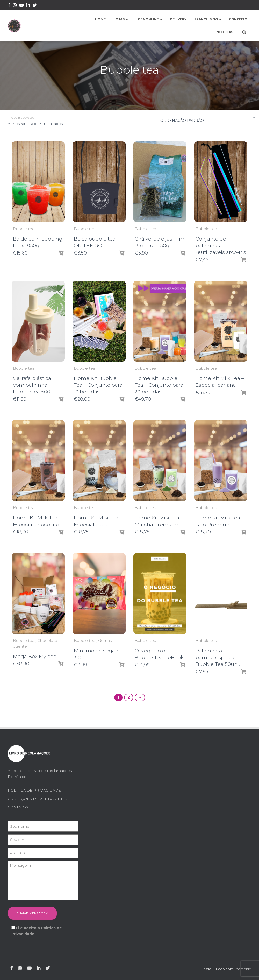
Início (12, 118)
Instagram (15, 6)
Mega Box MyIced (35, 656)
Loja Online (149, 19)
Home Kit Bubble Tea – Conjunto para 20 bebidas (159, 385)
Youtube (21, 6)
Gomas (105, 641)
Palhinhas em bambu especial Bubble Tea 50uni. (218, 657)
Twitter (35, 6)
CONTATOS (18, 807)
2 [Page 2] (129, 697)
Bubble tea (24, 229)
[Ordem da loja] (206, 122)
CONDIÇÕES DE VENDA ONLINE (39, 799)
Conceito (238, 19)
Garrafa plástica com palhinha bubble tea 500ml (35, 385)
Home (100, 19)
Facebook (9, 6)
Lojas (121, 19)
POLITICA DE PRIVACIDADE (34, 790)
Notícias (225, 32)
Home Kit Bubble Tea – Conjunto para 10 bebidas (98, 385)
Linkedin (28, 6)
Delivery (178, 19)
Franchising (208, 19)
